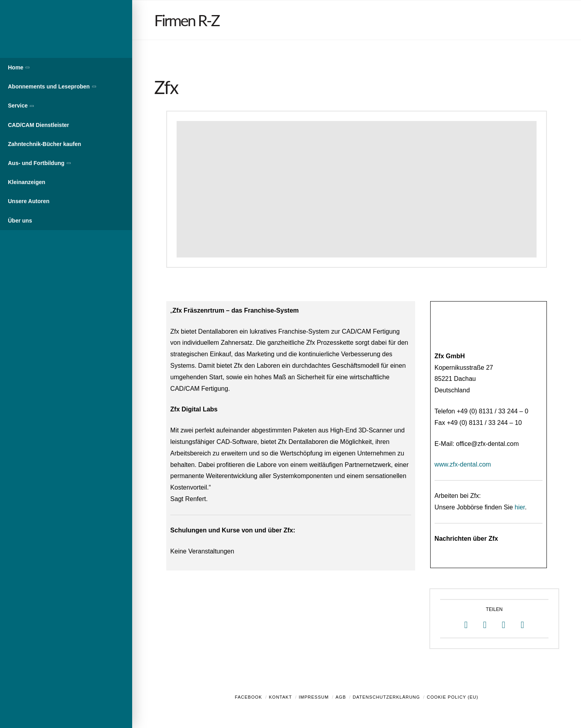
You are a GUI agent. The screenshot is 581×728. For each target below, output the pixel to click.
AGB (341, 697)
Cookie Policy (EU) (452, 697)
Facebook (249, 697)
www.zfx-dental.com (463, 464)
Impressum (314, 697)
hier (520, 507)
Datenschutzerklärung (387, 697)
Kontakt (281, 697)
